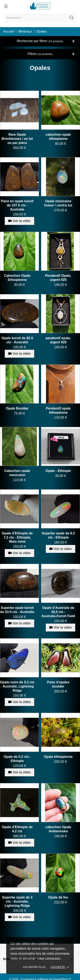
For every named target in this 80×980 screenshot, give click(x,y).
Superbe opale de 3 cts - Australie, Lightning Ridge (17, 901)
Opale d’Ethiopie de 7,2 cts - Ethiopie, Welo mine (17, 537)
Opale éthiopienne (58, 757)
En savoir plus (34, 967)
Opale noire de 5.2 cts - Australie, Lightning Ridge (17, 686)
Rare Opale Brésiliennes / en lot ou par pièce (17, 139)
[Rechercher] (40, 18)
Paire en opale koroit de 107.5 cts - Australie (17, 205)
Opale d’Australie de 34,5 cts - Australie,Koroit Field (58, 612)
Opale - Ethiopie (58, 471)
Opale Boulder (17, 408)
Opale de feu (58, 897)
